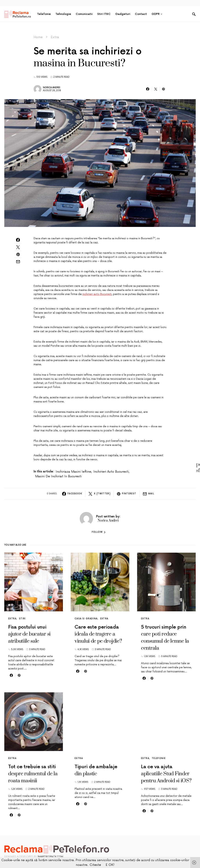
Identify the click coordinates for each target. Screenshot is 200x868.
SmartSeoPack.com (50, 857)
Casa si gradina (86, 619)
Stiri (22, 619)
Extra (55, 37)
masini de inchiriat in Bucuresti (58, 476)
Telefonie (159, 758)
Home (38, 37)
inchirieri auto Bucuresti (97, 294)
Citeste (95, 865)
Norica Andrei (52, 88)
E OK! (110, 865)
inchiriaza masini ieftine (73, 472)
